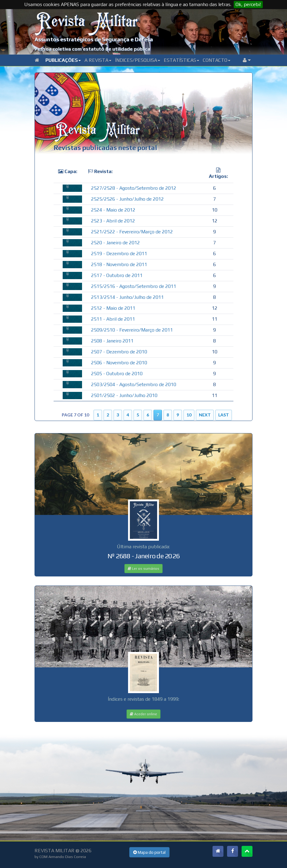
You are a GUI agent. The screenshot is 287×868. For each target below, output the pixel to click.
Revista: (103, 171)
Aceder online (143, 714)
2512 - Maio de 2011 (113, 308)
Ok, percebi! (248, 4)
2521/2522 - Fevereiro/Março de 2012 (132, 232)
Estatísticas (181, 60)
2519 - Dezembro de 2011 (119, 254)
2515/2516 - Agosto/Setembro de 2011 (134, 286)
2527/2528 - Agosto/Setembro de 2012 (134, 188)
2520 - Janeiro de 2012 (115, 243)
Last (224, 415)
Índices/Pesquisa (138, 60)
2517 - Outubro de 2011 (117, 275)
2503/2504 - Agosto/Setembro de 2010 (134, 384)
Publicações (63, 60)
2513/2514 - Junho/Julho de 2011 (127, 297)
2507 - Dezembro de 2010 (119, 352)
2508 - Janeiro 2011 (112, 341)
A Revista (98, 60)
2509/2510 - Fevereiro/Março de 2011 (132, 330)
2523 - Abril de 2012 (113, 221)
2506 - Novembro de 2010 (119, 363)
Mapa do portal (149, 852)
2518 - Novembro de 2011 (119, 264)
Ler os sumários (143, 569)
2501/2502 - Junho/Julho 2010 (124, 395)
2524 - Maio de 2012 (113, 210)
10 (189, 415)
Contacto (217, 60)
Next (205, 415)
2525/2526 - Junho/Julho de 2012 (127, 199)
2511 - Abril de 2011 (113, 319)
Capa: (71, 171)
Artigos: (218, 176)
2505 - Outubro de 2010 (117, 374)
